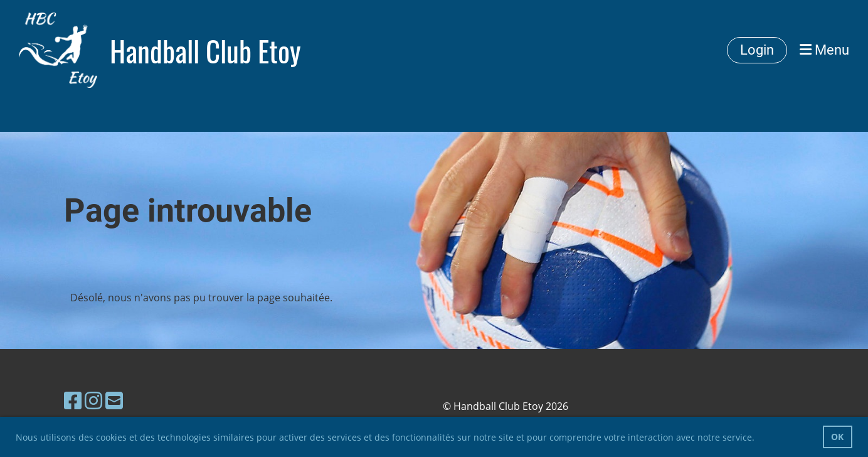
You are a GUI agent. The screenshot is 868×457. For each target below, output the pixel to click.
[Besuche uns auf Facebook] (73, 400)
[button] (759, 439)
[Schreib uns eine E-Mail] (114, 400)
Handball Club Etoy (205, 51)
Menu (824, 50)
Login (757, 50)
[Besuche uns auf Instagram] (93, 400)
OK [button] (837, 437)
